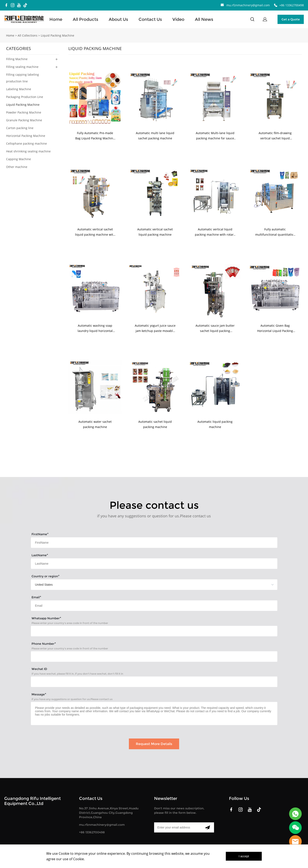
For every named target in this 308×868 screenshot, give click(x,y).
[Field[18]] (154, 564)
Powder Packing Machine (24, 112)
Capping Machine (19, 159)
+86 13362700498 (292, 5)
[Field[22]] (154, 657)
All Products (85, 19)
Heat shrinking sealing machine (28, 151)
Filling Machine (17, 59)
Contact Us (150, 19)
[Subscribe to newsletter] (207, 827)
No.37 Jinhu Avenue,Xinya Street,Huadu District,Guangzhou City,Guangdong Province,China (109, 813)
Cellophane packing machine (26, 143)
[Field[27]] (154, 682)
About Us (118, 19)
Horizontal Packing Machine (26, 136)
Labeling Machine (19, 89)
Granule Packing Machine (24, 120)
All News (204, 19)
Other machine (17, 167)
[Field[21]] (154, 631)
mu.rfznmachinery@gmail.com (248, 5)
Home (56, 19)
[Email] (177, 827)
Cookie (64, 853)
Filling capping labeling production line (22, 78)
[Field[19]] (154, 606)
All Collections (28, 35)
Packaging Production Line (25, 97)
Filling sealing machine (22, 67)
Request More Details (154, 744)
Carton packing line (20, 128)
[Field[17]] (154, 543)
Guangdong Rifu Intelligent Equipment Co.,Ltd (32, 801)
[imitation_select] (148, 585)
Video (178, 19)
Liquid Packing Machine (58, 35)
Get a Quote (291, 19)
